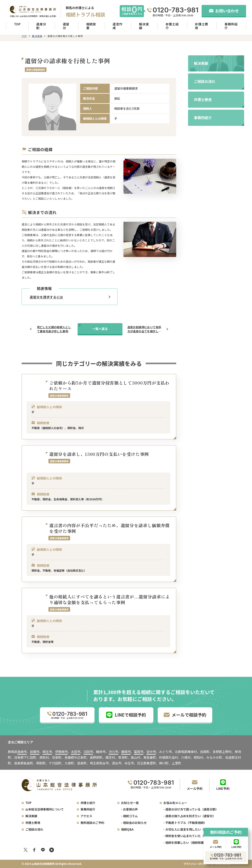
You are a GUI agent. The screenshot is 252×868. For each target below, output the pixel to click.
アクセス (86, 816)
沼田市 (88, 752)
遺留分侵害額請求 (36, 70)
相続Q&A (127, 829)
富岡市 (139, 752)
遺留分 (66, 26)
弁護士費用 (202, 26)
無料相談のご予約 (92, 823)
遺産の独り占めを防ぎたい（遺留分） (190, 816)
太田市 (76, 752)
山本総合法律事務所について (45, 809)
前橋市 (35, 752)
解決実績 (144, 26)
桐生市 (47, 752)
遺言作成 (118, 26)
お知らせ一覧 (130, 803)
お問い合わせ (224, 11)
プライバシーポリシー (196, 864)
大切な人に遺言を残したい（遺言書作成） (193, 829)
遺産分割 (41, 26)
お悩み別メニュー (175, 803)
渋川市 (113, 752)
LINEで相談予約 (126, 715)
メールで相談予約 (185, 715)
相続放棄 (91, 26)
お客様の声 (130, 809)
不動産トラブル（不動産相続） (186, 823)
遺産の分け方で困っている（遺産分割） (192, 809)
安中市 (151, 752)
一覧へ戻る (100, 329)
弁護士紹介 (172, 26)
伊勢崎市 (61, 752)
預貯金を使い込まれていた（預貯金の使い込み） (198, 836)
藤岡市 (126, 752)
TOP (17, 24)
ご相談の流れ (34, 829)
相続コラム (130, 816)
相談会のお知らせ (135, 823)
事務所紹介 (231, 26)
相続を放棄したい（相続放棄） (186, 842)
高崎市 (22, 752)
